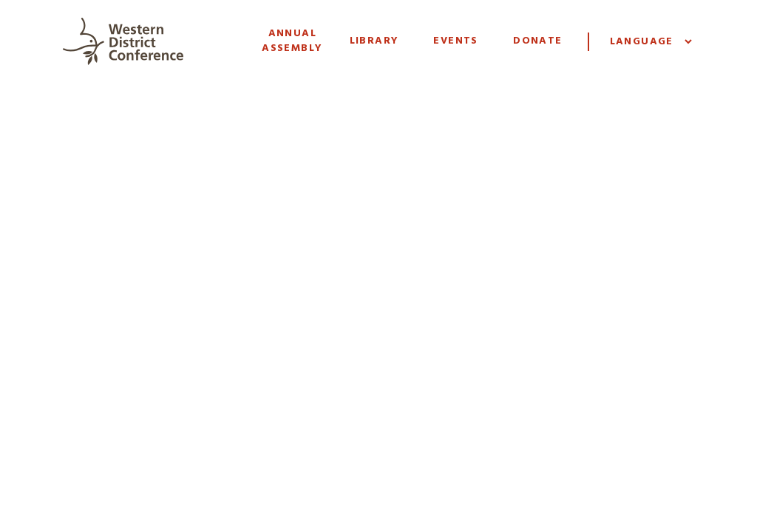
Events (455, 41)
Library (374, 41)
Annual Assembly (292, 41)
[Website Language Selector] (651, 42)
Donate (537, 41)
